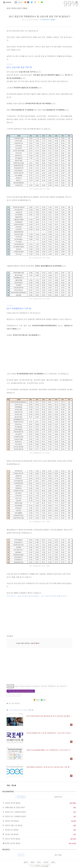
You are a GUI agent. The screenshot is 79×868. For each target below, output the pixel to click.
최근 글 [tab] (21, 855)
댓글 (8, 785)
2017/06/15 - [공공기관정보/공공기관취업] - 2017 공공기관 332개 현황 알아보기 (37, 596)
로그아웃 (46, 862)
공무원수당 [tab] (58, 797)
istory (38, 866)
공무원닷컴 (7, 2)
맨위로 (53, 862)
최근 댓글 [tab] (58, 855)
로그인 (39, 862)
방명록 (32, 862)
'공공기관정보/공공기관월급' (18, 710)
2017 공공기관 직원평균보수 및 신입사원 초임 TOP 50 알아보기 (39, 16)
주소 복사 (10, 686)
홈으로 (26, 862)
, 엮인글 (13, 785)
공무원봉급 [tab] (21, 797)
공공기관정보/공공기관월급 (17, 8)
